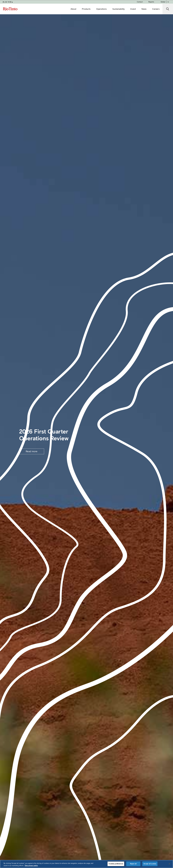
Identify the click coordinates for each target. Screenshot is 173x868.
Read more (32, 451)
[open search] (168, 9)
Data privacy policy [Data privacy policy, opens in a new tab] (31, 866)
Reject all (133, 864)
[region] (86, 864)
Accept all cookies (150, 864)
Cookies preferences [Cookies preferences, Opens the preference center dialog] (116, 864)
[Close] (169, 864)
